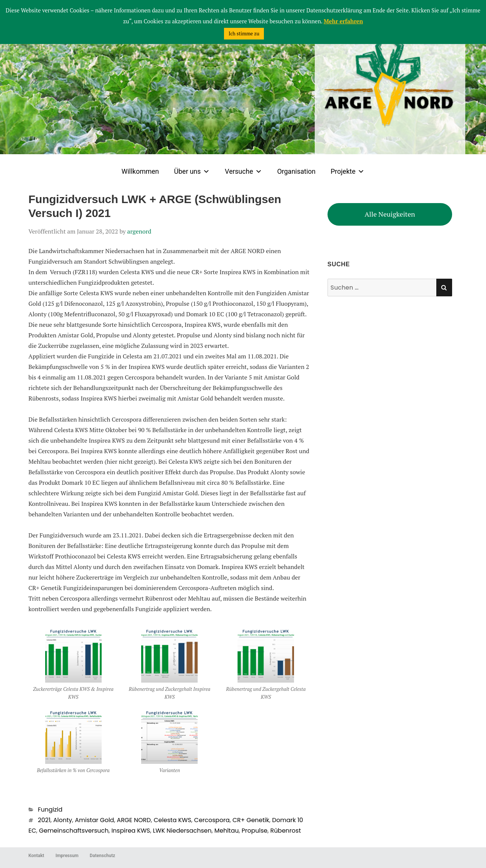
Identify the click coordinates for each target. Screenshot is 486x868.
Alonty (63, 820)
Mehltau (226, 831)
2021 (44, 820)
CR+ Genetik (251, 820)
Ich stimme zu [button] (244, 33)
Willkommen (140, 171)
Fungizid (50, 810)
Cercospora (212, 820)
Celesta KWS (172, 820)
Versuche (243, 171)
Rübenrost (286, 831)
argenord (139, 231)
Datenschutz (102, 856)
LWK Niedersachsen (182, 831)
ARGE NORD (134, 820)
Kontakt (37, 856)
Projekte (347, 171)
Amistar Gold (94, 820)
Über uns (192, 171)
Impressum (67, 856)
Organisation (296, 171)
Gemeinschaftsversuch (74, 831)
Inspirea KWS (131, 831)
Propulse (255, 831)
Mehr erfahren (343, 21)
